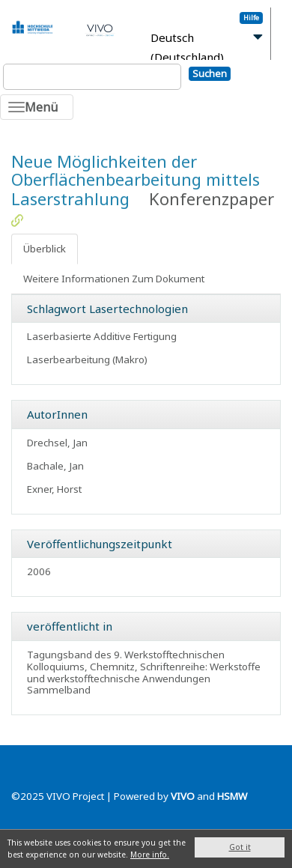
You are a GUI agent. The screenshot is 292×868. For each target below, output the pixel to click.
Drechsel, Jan (57, 443)
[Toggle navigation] (37, 107)
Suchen (210, 73)
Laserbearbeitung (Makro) (87, 359)
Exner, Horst (54, 489)
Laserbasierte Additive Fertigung (102, 336)
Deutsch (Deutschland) (187, 48)
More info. (150, 855)
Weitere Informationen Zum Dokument (114, 279)
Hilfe (251, 18)
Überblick (45, 249)
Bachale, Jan (55, 466)
